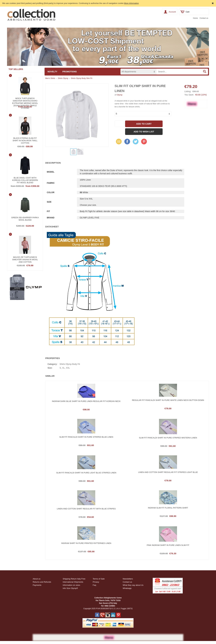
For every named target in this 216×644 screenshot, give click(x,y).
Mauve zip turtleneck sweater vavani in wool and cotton (25, 259)
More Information (131, 3)
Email (118, 141)
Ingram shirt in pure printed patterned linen (86, 543)
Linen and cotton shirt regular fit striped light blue (168, 472)
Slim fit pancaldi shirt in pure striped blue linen (86, 437)
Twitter (135, 141)
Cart (188, 12)
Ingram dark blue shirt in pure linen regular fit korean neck (86, 401)
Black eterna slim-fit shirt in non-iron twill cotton (25, 140)
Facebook (127, 141)
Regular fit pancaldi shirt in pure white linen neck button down (168, 400)
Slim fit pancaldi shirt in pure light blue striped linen (86, 473)
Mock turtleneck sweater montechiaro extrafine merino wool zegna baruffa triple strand (25, 100)
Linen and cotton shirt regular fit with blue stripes (86, 509)
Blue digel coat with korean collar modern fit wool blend (25, 180)
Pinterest (144, 141)
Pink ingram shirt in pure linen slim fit (168, 545)
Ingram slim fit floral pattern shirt (168, 508)
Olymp (120, 95)
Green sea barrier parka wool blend (25, 219)
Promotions (70, 72)
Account (172, 12)
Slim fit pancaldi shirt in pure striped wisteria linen (168, 438)
